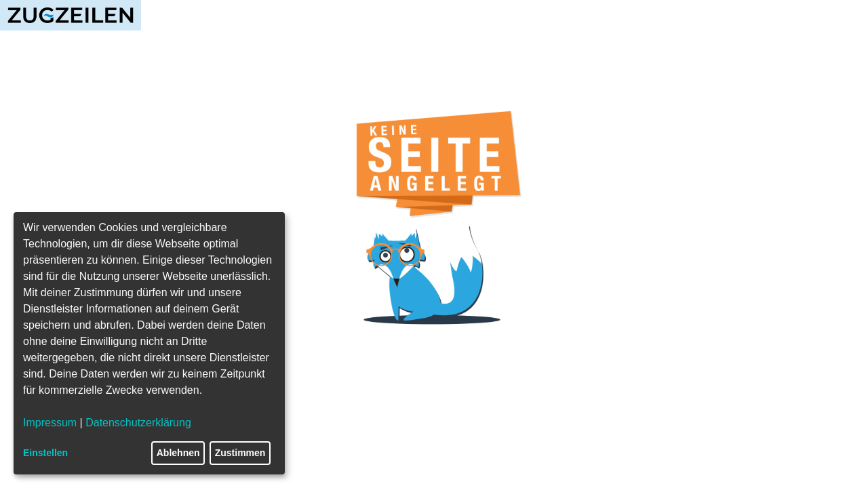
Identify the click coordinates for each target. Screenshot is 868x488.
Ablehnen (178, 453)
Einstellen (45, 453)
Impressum (50, 423)
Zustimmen (240, 453)
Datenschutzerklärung (138, 423)
